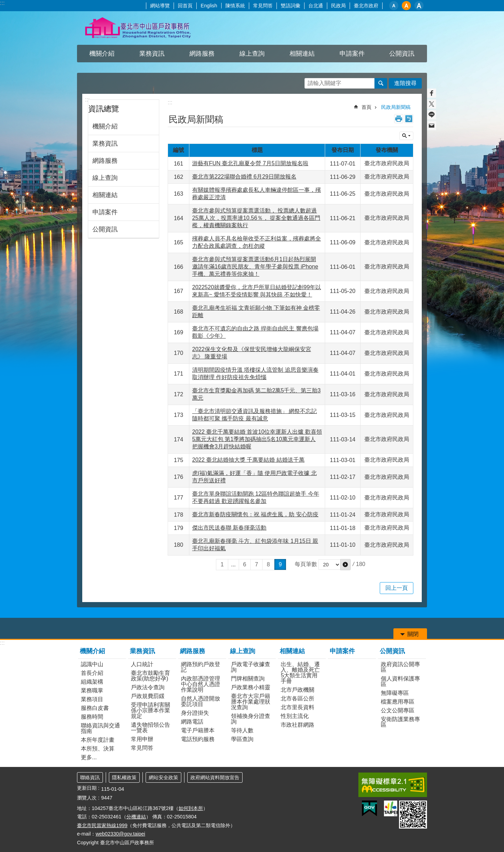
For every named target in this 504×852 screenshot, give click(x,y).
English (209, 6)
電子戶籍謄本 (198, 730)
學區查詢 (242, 739)
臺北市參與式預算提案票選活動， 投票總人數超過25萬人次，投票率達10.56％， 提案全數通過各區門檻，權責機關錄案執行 (256, 218)
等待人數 (242, 730)
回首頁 (185, 6)
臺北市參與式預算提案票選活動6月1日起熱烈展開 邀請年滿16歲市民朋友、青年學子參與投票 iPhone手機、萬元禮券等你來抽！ (255, 267)
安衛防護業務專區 (400, 722)
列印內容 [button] (399, 119)
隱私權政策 (124, 777)
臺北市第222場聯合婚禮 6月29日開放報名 (244, 177)
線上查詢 (252, 54)
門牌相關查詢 (248, 679)
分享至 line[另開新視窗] (432, 115)
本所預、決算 (98, 749)
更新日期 (87, 788)
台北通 (316, 6)
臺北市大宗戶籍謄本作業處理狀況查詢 (251, 702)
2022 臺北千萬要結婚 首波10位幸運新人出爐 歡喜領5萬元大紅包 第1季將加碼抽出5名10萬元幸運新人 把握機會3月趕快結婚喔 (257, 439)
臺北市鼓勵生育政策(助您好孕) (150, 676)
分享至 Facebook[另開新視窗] (432, 93)
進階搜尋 (405, 83)
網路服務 (202, 54)
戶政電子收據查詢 (251, 667)
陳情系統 (235, 6)
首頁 (366, 107)
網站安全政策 (163, 777)
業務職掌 (92, 690)
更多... (89, 757)
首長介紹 (92, 673)
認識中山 (92, 664)
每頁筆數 (306, 564)
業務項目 (92, 699)
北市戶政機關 (297, 690)
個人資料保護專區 (400, 681)
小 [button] (394, 6)
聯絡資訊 (90, 777)
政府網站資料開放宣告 (215, 777)
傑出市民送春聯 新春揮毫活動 (229, 528)
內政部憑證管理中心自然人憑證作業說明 (201, 684)
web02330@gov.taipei (120, 834)
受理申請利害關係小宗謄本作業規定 (150, 710)
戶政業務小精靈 (251, 687)
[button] (345, 565)
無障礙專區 (395, 693)
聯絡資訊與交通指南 (100, 728)
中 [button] (406, 6)
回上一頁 (397, 588)
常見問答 (263, 6)
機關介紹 (102, 54)
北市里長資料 (297, 707)
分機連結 (136, 817)
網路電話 (192, 722)
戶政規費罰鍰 (148, 696)
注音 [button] (409, 119)
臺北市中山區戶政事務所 (138, 28)
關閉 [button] (406, 136)
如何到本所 (191, 808)
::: (2, 3)
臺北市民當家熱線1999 (102, 825)
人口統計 (142, 664)
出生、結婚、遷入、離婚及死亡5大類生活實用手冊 (300, 673)
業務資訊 (152, 54)
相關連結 (302, 54)
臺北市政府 (366, 6)
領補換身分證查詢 (251, 719)
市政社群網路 (297, 725)
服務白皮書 (95, 708)
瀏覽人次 (87, 798)
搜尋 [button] (381, 83)
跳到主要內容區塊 (4, 4)
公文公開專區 (398, 710)
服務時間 (92, 717)
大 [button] (419, 6)
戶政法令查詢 (148, 687)
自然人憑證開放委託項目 (201, 701)
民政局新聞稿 (396, 107)
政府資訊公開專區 (400, 667)
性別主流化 (295, 716)
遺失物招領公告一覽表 (150, 728)
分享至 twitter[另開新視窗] (432, 104)
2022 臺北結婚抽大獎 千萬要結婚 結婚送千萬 (248, 460)
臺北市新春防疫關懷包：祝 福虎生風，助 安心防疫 (255, 514)
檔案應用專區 (398, 702)
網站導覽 (160, 6)
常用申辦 (142, 739)
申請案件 (352, 54)
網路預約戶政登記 (201, 667)
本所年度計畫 (98, 740)
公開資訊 (402, 54)
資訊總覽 (104, 109)
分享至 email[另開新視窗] (432, 126)
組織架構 (92, 682)
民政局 (338, 6)
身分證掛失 (195, 713)
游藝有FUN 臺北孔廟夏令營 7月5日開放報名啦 (250, 163)
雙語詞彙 (290, 6)
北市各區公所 (297, 699)
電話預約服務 (198, 739)
